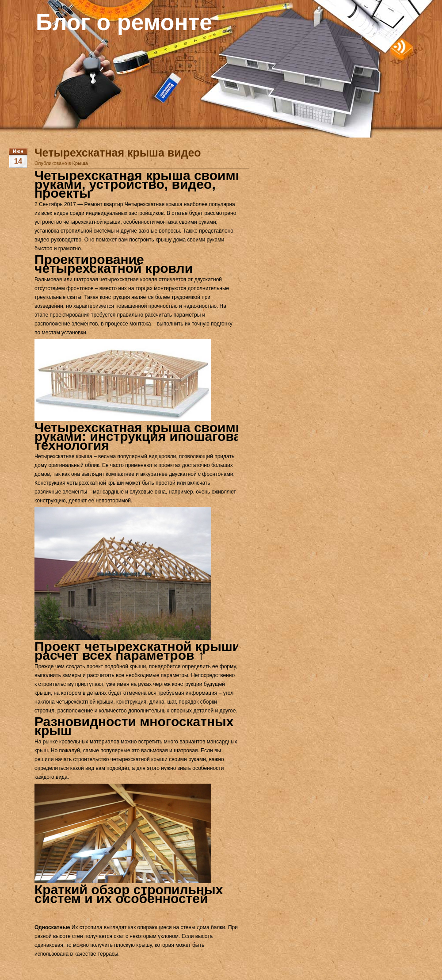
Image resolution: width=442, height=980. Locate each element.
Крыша (80, 163)
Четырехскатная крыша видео (118, 153)
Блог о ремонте (124, 22)
